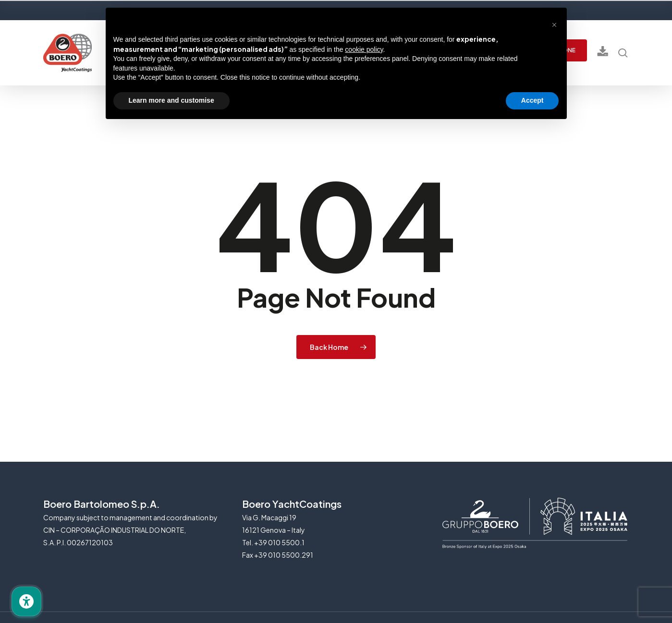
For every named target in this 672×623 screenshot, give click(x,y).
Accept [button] (532, 100)
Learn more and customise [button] (171, 100)
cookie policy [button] (364, 49)
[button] (554, 23)
